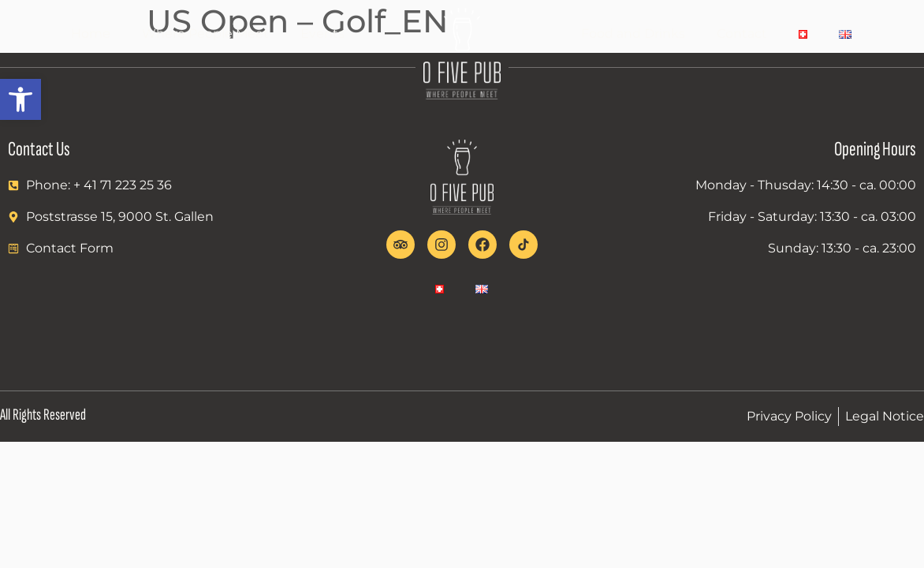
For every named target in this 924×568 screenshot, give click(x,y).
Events (322, 34)
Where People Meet (205, 34)
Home (91, 34)
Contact (742, 34)
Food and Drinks (633, 34)
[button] (20, 99)
